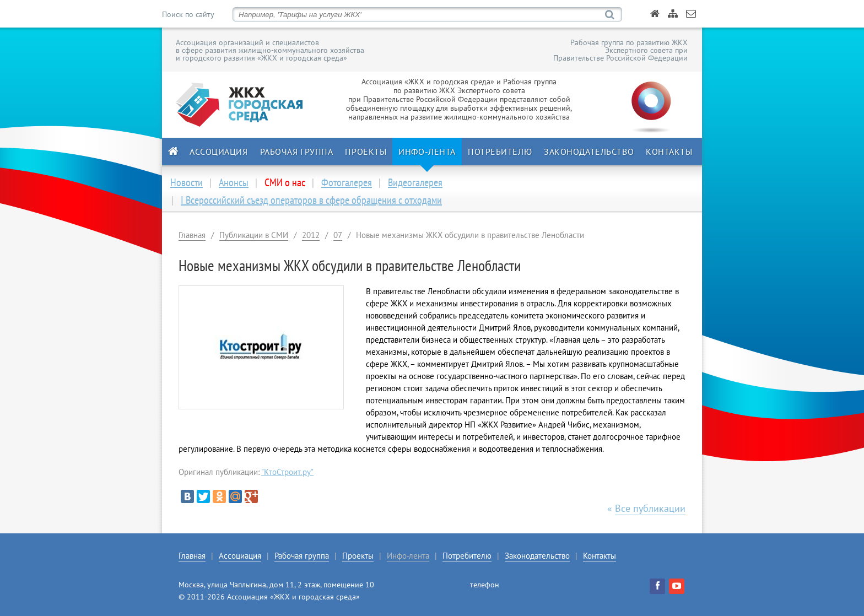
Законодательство (589, 152)
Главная (192, 235)
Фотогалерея (347, 182)
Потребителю (500, 152)
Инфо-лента (427, 152)
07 (338, 235)
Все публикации (650, 508)
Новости (187, 182)
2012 (311, 235)
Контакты (669, 152)
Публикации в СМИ (254, 235)
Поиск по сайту (188, 14)
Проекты (366, 152)
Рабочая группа (297, 152)
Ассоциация (219, 152)
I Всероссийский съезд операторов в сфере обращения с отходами (311, 200)
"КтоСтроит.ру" (287, 472)
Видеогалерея (415, 182)
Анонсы (234, 182)
